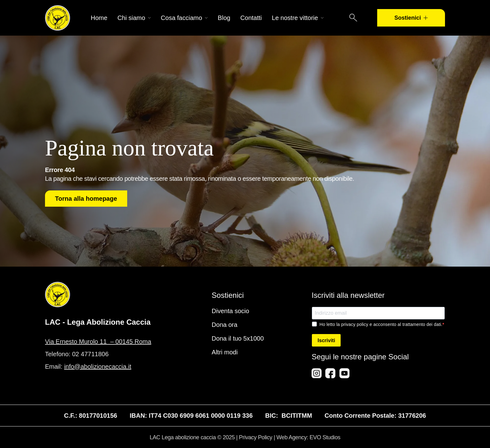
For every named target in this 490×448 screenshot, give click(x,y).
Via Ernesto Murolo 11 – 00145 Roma (98, 342)
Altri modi (225, 352)
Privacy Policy (256, 437)
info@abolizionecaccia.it (98, 367)
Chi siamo (134, 18)
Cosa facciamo (184, 18)
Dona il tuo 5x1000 (238, 338)
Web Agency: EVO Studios (309, 437)
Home (99, 18)
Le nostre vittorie (298, 18)
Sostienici (411, 18)
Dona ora (224, 325)
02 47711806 (90, 354)
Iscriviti (326, 340)
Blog (224, 18)
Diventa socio (230, 311)
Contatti (251, 18)
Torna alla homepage (86, 199)
